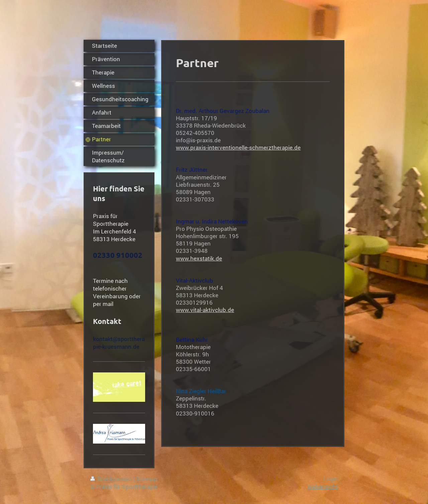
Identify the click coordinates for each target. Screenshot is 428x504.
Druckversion (112, 479)
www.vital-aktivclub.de (205, 310)
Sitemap (146, 479)
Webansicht (323, 486)
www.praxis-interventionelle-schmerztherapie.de (238, 147)
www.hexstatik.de (199, 258)
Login (331, 479)
